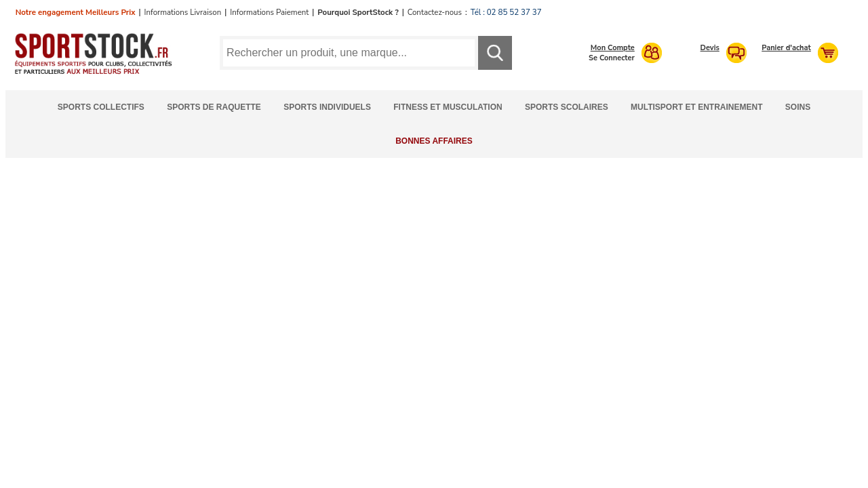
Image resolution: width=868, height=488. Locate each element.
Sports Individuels (327, 107)
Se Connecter (612, 58)
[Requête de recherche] (349, 53)
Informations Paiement (269, 12)
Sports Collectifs (101, 107)
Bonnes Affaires (434, 141)
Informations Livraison (182, 12)
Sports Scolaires (567, 107)
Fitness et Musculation (448, 107)
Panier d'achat (786, 48)
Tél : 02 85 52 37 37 (506, 12)
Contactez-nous (435, 12)
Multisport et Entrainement (696, 107)
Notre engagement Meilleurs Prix (76, 12)
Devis (710, 48)
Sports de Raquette (214, 107)
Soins (798, 107)
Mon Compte (613, 48)
